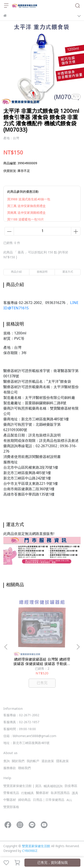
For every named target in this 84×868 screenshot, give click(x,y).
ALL (69, 800)
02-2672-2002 (30, 303)
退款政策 (48, 761)
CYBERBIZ (30, 851)
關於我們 (18, 761)
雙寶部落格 (11, 807)
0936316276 (55, 303)
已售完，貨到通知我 (53, 863)
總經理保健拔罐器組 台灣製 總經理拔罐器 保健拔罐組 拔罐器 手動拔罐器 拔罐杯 (42, 662)
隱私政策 (62, 761)
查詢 (6, 761)
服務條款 (10, 768)
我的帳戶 (33, 761)
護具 (75, 793)
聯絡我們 (24, 768)
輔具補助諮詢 (53, 786)
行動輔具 (28, 793)
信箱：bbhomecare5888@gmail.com (30, 736)
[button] (78, 647)
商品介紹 (16, 272)
